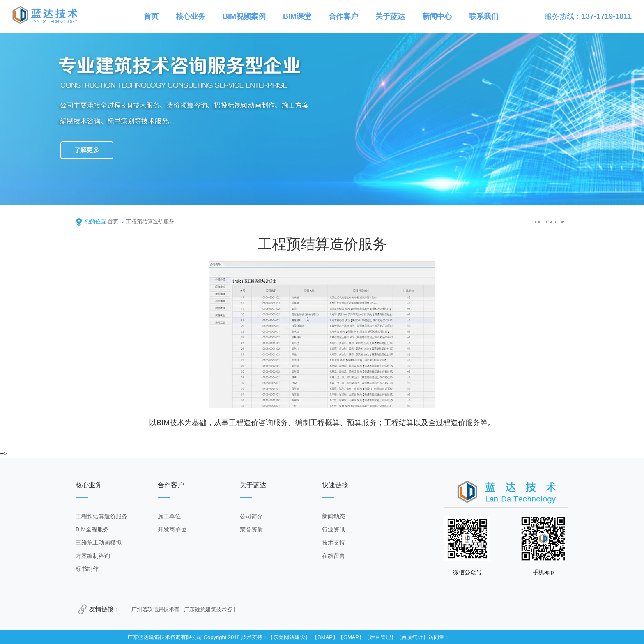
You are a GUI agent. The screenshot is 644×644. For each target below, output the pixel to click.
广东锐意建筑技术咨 (208, 609)
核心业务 (191, 16)
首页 (151, 16)
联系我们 (484, 16)
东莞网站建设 (289, 637)
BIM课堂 (297, 16)
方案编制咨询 (93, 556)
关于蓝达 (390, 16)
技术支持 (333, 543)
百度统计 (412, 637)
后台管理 (380, 637)
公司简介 (251, 516)
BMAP (325, 637)
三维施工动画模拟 (99, 543)
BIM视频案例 (244, 16)
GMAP (351, 637)
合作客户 (343, 16)
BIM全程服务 (92, 529)
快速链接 (335, 485)
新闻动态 (333, 516)
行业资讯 (333, 529)
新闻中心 (437, 16)
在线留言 (333, 556)
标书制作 (87, 569)
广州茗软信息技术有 (155, 609)
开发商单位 (172, 529)
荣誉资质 (251, 529)
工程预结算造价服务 (150, 222)
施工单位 (169, 516)
